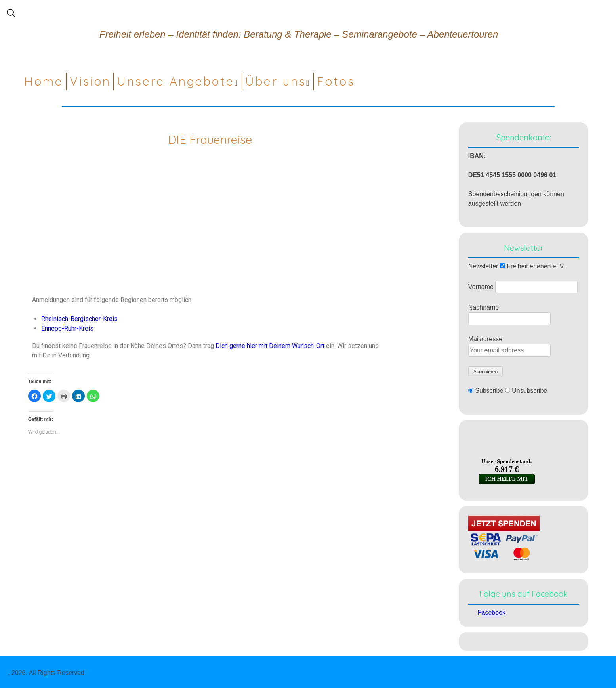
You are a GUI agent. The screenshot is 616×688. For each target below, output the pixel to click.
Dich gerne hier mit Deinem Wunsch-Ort (271, 346)
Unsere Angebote (176, 81)
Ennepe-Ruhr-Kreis (67, 328)
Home (44, 81)
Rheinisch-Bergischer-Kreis (79, 319)
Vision (90, 81)
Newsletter (483, 266)
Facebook (492, 613)
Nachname (483, 307)
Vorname (481, 287)
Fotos (336, 81)
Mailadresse (485, 339)
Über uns (276, 81)
